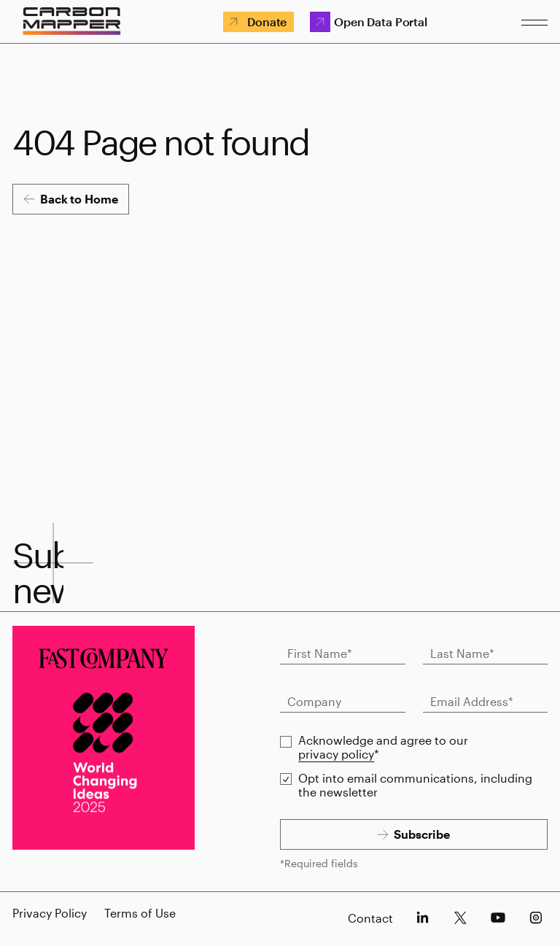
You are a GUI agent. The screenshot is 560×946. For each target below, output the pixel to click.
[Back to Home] (71, 199)
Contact (370, 918)
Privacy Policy (50, 913)
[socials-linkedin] (422, 918)
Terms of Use (140, 913)
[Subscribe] (414, 834)
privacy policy (336, 754)
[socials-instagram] (536, 918)
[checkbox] (286, 742)
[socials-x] (460, 918)
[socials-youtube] (498, 918)
